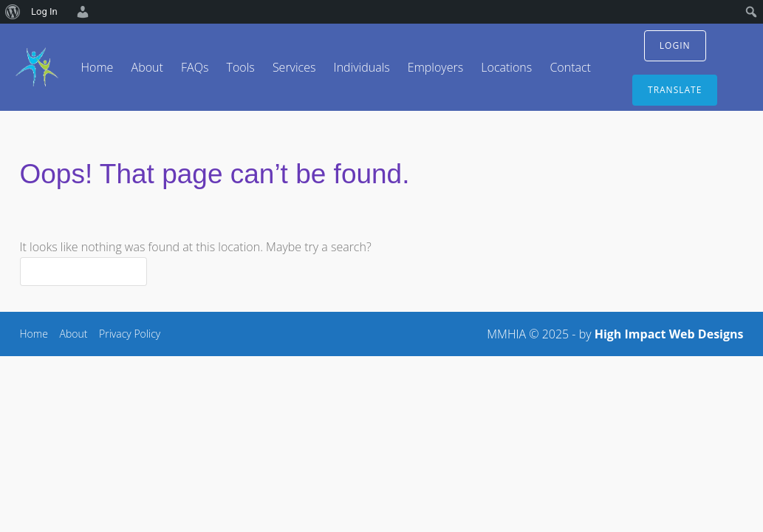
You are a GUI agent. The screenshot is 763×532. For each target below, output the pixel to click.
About (147, 67)
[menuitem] (13, 12)
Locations (506, 67)
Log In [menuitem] (44, 11)
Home (97, 67)
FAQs (195, 67)
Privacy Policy (130, 334)
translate (675, 90)
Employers (435, 67)
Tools (240, 67)
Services (294, 67)
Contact (570, 67)
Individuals (362, 67)
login (675, 45)
